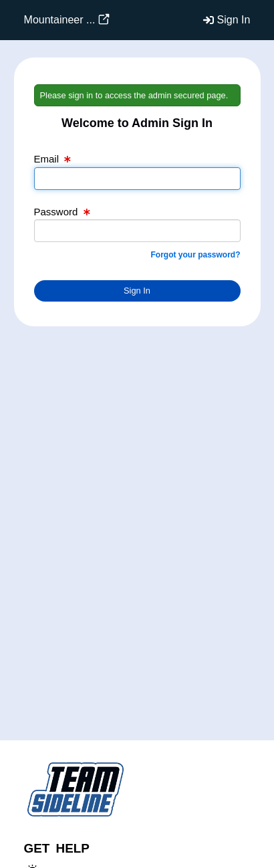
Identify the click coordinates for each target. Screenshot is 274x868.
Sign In (234, 20)
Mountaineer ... (60, 20)
